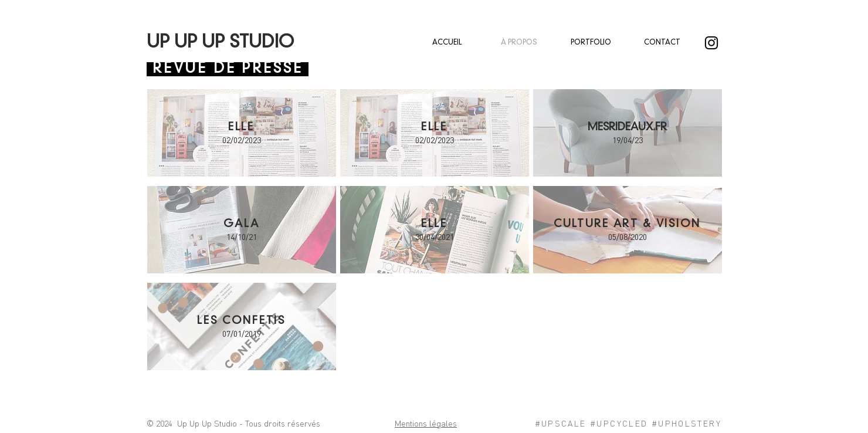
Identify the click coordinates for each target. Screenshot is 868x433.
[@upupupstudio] (711, 43)
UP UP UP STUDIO (221, 43)
